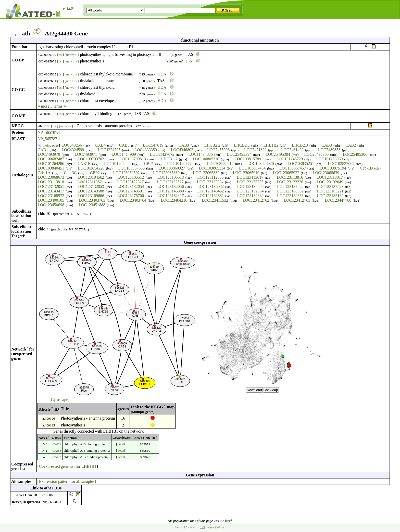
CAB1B (84, 164)
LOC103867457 (293, 168)
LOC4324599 (73, 150)
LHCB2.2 (212, 145)
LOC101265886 (117, 164)
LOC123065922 (286, 173)
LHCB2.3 (300, 145)
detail (121, 444)
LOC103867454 (252, 168)
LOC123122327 (130, 182)
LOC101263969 (330, 159)
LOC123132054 (131, 186)
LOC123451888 (92, 205)
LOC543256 (72, 145)
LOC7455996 (218, 150)
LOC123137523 (330, 186)
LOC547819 (153, 145)
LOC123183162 (330, 196)
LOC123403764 (133, 200)
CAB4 (100, 145)
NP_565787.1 (49, 132)
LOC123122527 (170, 182)
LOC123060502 (127, 173)
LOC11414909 (124, 154)
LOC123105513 (171, 177)
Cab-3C (70, 173)
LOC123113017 (250, 177)
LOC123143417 (51, 191)
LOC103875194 (333, 168)
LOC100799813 (133, 159)
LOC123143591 (131, 191)
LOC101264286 (51, 164)
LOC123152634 (251, 191)
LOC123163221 (330, 191)
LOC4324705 (109, 150)
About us (191, 527)
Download (254, 390)
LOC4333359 (146, 150)
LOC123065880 (166, 173)
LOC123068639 (326, 173)
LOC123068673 (51, 177)
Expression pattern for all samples (67, 481)
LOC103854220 (91, 168)
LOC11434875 (201, 154)
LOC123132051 (51, 186)
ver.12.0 (67, 9)
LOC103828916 (220, 164)
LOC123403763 (92, 200)
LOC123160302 (290, 191)
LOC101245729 (290, 159)
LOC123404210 (174, 200)
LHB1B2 (271, 145)
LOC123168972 (51, 196)
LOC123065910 (246, 173)
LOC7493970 (49, 154)
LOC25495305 (316, 154)
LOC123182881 (210, 196)
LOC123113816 (290, 177)
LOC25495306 (355, 154)
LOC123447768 (338, 200)
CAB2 (351, 145)
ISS (189, 61)
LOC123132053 (91, 186)
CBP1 (149, 164)
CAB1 (43, 150)
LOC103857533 (131, 168)
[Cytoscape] (60, 400)
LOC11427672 (162, 154)
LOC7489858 (329, 150)
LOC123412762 (256, 200)
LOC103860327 (172, 168)
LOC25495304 (278, 154)
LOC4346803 (182, 150)
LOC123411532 (215, 200)
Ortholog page (49, 145)
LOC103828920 (260, 164)
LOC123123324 (210, 182)
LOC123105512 (131, 177)
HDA (162, 74)
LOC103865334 (212, 168)
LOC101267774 (180, 164)
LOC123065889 (206, 173)
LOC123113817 (330, 177)
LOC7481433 (292, 150)
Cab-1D (366, 168)
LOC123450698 (51, 205)
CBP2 (95, 173)
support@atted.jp (216, 527)
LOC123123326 (290, 182)
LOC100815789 (248, 159)
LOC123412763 (297, 200)
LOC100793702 (91, 159)
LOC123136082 (210, 186)
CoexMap (271, 390)
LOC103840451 (51, 168)
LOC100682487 (51, 159)
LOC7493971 (86, 154)
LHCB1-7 (169, 159)
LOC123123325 (250, 182)
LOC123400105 (51, 200)
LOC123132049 (330, 182)
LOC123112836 (210, 177)
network (72, 55)
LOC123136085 (251, 186)
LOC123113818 (51, 182)
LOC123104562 (91, 177)
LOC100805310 (206, 159)
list (60, 55)
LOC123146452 (210, 191)
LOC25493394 (239, 154)
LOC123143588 (91, 191)
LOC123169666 (91, 196)
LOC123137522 (290, 186)
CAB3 (184, 145)
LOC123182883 (290, 196)
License (179, 527)
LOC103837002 (341, 164)
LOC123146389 (171, 191)
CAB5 (124, 145)
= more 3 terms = (52, 106)
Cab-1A (44, 173)
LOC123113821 (90, 182)
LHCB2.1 (242, 145)
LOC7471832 (255, 150)
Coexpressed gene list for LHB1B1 (68, 466)
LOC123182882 (251, 196)
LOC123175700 (131, 196)
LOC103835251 (301, 164)
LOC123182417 (171, 196)
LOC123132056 (171, 186)
